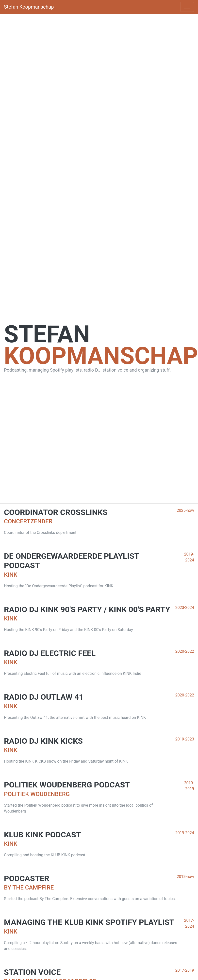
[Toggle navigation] (187, 7)
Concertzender (28, 521)
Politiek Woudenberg (37, 794)
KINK (11, 575)
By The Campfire (29, 888)
